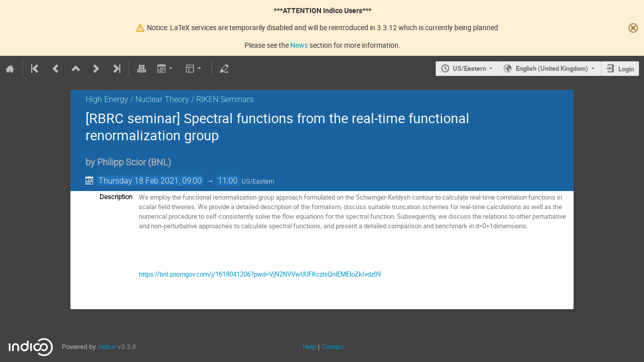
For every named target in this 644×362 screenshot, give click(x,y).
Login (626, 69)
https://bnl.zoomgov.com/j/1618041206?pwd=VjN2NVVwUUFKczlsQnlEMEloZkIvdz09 (260, 274)
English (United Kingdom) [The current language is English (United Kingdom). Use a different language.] (552, 68)
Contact (333, 347)
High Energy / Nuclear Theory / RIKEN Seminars (170, 99)
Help (309, 347)
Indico (107, 347)
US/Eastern (469, 68)
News (299, 45)
